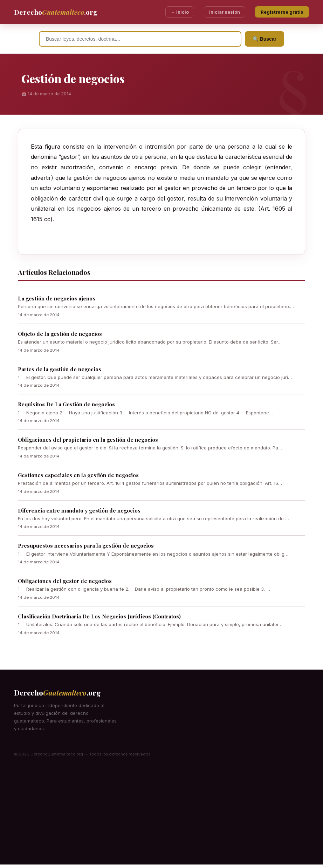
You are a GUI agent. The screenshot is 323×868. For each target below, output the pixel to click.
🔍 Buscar (264, 39)
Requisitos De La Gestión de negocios (66, 404)
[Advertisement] (161, 815)
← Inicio (180, 12)
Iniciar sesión (225, 12)
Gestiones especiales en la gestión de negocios (78, 475)
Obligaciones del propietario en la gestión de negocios (88, 440)
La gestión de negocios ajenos (57, 298)
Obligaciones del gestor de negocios (65, 581)
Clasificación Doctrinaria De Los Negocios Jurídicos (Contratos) (99, 616)
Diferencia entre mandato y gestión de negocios (79, 510)
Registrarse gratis (282, 12)
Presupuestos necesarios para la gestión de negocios (86, 545)
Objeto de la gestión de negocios (60, 334)
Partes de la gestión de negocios (60, 369)
